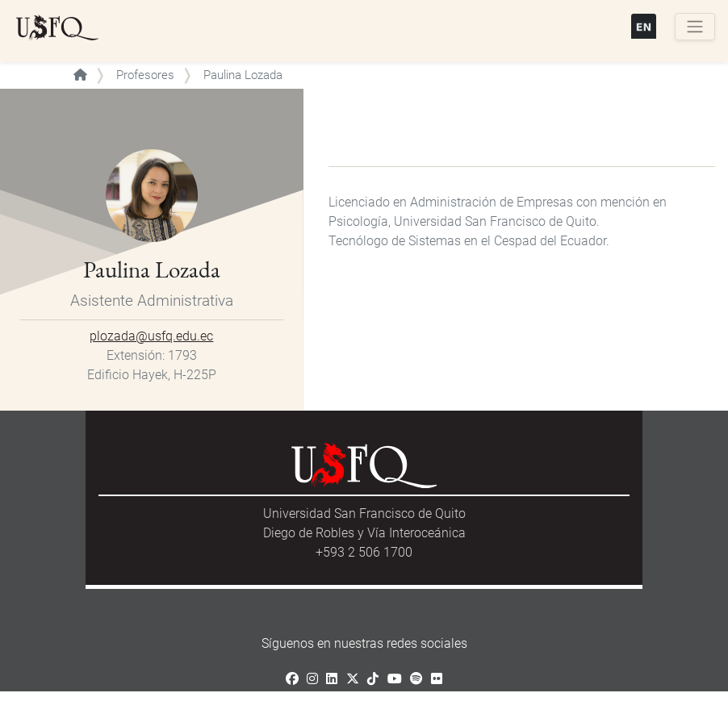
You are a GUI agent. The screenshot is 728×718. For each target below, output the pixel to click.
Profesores (145, 75)
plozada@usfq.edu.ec (151, 336)
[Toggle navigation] (695, 27)
